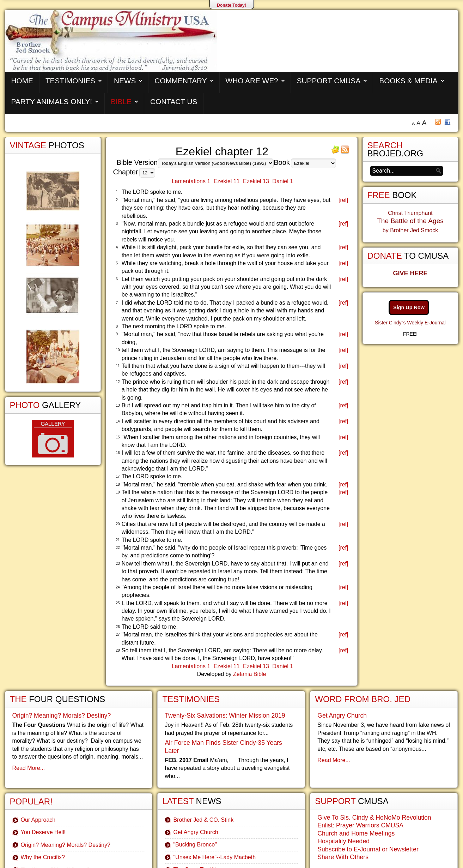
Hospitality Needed (343, 841)
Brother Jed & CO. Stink (203, 820)
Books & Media (408, 81)
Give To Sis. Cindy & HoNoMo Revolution (374, 818)
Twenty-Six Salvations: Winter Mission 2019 (225, 716)
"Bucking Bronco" (195, 845)
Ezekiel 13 (256, 181)
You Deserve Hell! (43, 832)
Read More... (29, 768)
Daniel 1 (283, 181)
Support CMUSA (329, 81)
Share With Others (343, 857)
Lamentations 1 (191, 181)
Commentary (181, 81)
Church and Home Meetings (356, 833)
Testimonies (70, 81)
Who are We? (252, 81)
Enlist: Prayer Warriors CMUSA (360, 825)
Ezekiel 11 (227, 181)
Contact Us (174, 101)
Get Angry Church (196, 832)
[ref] (343, 200)
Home (22, 81)
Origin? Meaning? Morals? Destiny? (62, 716)
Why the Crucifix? (43, 857)
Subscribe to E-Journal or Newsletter (368, 849)
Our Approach (38, 820)
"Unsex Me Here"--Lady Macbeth (214, 857)
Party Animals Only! (52, 101)
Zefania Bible (249, 674)
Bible (121, 101)
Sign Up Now (409, 307)
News (125, 81)
